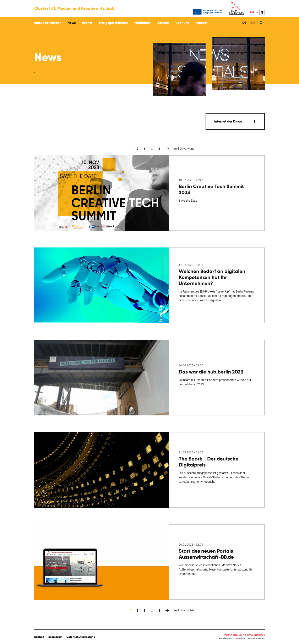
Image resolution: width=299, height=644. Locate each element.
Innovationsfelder (48, 23)
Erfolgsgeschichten (113, 23)
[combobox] (235, 121)
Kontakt (201, 23)
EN (252, 23)
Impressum (55, 637)
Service (163, 23)
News (72, 23)
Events (87, 23)
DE (244, 23)
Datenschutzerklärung (81, 637)
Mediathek (143, 23)
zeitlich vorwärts (167, 149)
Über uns (182, 23)
